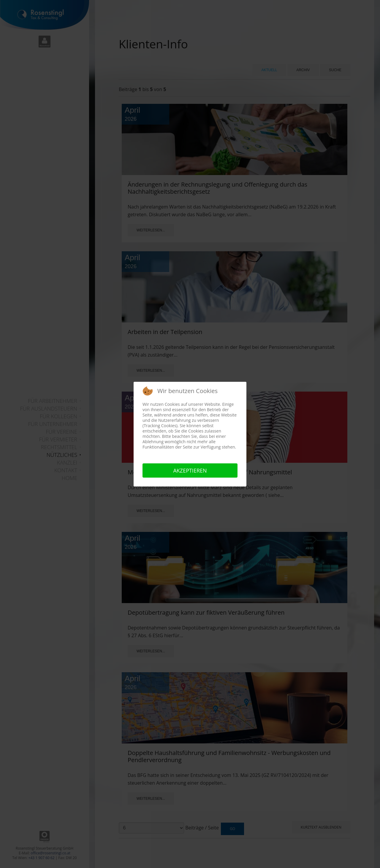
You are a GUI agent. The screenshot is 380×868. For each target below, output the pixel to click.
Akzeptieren (190, 470)
